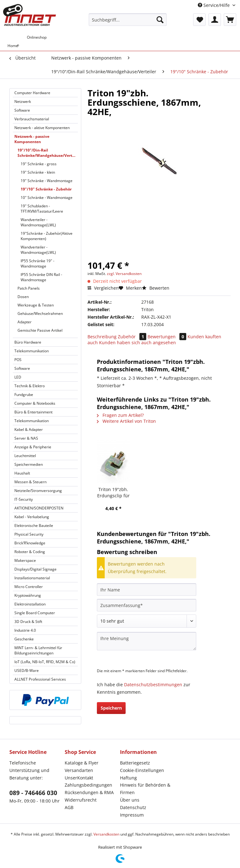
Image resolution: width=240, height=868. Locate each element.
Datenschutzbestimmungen (153, 685)
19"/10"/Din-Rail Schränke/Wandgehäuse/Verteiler (48, 153)
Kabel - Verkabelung (32, 517)
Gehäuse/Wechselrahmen (40, 313)
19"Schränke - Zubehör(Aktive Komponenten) (47, 236)
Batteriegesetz (135, 763)
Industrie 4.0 (25, 630)
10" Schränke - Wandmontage (47, 198)
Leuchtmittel (25, 456)
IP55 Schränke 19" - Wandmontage (37, 263)
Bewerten (156, 288)
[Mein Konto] (215, 20)
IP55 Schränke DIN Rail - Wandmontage (41, 277)
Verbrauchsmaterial (32, 119)
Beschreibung (102, 337)
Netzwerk (23, 101)
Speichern (111, 708)
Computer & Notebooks (35, 403)
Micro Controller (29, 587)
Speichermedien (29, 464)
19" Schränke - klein (38, 172)
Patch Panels (29, 288)
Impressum (132, 815)
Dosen (23, 297)
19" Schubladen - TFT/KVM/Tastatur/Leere (42, 209)
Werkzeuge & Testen (36, 305)
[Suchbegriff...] (128, 20)
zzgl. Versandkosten (124, 274)
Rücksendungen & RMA (89, 792)
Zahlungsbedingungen (88, 785)
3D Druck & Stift (28, 622)
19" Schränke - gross (39, 164)
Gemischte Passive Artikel (40, 330)
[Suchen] (160, 20)
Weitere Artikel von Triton (126, 421)
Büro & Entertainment (33, 412)
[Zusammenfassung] (147, 605)
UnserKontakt (79, 778)
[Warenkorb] (230, 20)
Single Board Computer (35, 613)
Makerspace (25, 560)
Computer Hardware (32, 93)
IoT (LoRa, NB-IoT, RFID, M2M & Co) (45, 662)
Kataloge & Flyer (82, 763)
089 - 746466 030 (33, 793)
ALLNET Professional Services (40, 679)
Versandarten (79, 770)
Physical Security (29, 534)
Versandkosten (106, 834)
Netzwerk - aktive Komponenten (42, 128)
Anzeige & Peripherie (33, 447)
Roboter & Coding (30, 552)
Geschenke (24, 639)
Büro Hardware (28, 342)
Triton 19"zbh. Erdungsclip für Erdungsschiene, (113, 493)
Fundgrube (24, 395)
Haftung (128, 778)
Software (22, 110)
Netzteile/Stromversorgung (38, 491)
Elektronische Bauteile (34, 526)
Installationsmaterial (32, 578)
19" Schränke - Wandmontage (47, 181)
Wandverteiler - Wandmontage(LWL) (38, 222)
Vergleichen (103, 288)
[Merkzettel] (199, 20)
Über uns (130, 800)
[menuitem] (128, 23)
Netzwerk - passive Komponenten (32, 139)
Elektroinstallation (30, 604)
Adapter (25, 322)
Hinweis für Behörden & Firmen (145, 789)
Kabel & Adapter (29, 429)
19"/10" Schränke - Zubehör (46, 189)
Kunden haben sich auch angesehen (137, 342)
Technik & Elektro (30, 386)
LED (18, 377)
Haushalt (22, 473)
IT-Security (24, 499)
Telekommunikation (32, 351)
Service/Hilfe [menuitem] (214, 5)
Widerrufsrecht (81, 800)
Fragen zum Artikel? (120, 415)
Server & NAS (26, 438)
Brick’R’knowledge (30, 543)
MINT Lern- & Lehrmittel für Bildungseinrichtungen (38, 650)
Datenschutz (133, 807)
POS (18, 360)
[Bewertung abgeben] (147, 621)
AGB (69, 807)
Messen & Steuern (30, 482)
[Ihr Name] (147, 590)
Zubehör (133, 337)
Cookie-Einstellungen (142, 770)
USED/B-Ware (27, 670)
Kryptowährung (28, 595)
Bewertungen (167, 337)
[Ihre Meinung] (147, 641)
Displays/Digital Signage (35, 569)
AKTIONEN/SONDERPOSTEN (39, 508)
